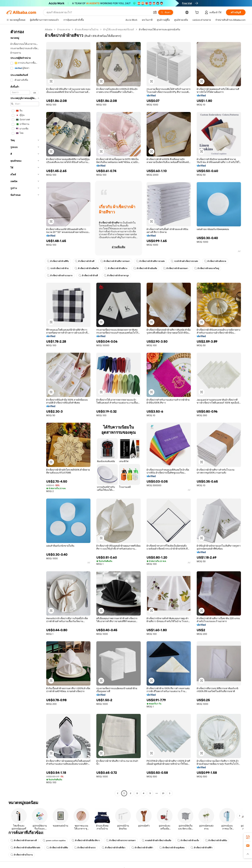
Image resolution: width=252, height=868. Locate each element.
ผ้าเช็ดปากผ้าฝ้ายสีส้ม (57, 848)
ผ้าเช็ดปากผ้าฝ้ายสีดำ (142, 848)
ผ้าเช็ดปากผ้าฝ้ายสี (85, 261)
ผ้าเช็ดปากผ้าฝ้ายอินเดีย (145, 268)
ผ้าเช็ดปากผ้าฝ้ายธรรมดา (176, 268)
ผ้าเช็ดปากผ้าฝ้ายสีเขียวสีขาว (86, 840)
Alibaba (49, 29)
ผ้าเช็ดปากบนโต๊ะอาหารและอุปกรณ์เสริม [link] (160, 29)
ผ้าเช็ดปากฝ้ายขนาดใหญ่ (207, 268)
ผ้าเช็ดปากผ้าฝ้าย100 (85, 848)
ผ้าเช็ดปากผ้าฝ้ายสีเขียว (114, 848)
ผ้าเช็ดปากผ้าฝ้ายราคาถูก (116, 276)
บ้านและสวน (64, 29)
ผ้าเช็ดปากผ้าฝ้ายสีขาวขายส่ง (150, 261)
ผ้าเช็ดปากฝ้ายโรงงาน (22, 855)
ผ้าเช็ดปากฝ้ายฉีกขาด (215, 261)
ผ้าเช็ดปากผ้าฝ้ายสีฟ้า (202, 848)
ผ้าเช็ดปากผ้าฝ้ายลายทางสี (24, 840)
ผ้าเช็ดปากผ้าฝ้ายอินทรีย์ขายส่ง (25, 848)
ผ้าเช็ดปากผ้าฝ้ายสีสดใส (87, 268)
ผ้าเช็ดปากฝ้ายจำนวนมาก (60, 276)
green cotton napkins (54, 840)
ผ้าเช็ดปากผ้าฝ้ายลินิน (216, 840)
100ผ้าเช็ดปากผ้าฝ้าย (58, 268)
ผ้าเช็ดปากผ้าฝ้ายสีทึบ (58, 261)
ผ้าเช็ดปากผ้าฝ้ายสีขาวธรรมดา (115, 261)
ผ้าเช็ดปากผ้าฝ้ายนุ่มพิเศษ (172, 848)
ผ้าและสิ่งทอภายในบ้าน (87, 29)
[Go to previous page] (118, 793)
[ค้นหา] (166, 12)
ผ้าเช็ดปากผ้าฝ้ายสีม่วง (116, 268)
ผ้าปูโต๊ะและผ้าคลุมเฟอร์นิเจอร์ (119, 29)
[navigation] (25, 412)
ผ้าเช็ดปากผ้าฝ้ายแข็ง (188, 840)
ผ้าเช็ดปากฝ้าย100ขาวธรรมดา (121, 840)
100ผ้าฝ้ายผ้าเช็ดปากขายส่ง (184, 261)
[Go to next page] (170, 793)
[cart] (198, 13)
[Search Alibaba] (98, 12)
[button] (155, 12)
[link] (248, 837)
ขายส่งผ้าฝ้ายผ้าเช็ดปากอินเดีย (157, 840)
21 (163, 793)
